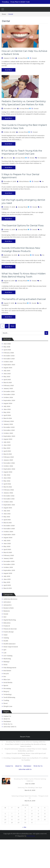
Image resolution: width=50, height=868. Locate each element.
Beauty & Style (9, 608)
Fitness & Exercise (10, 629)
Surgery (6, 691)
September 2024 (9, 400)
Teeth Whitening (9, 697)
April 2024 (7, 415)
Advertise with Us (10, 727)
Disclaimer (7, 721)
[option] (30, 2)
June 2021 (7, 514)
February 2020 (9, 555)
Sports (6, 685)
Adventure (7, 602)
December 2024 (9, 391)
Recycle (6, 674)
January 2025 (8, 388)
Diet (5, 617)
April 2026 (7, 350)
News (5, 665)
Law (5, 653)
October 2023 (8, 433)
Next (13, 326)
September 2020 (9, 535)
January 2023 (8, 460)
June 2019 (7, 579)
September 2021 (9, 505)
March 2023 (8, 454)
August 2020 (8, 538)
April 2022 (7, 484)
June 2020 (7, 544)
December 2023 (9, 427)
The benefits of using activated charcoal (24, 299)
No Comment (42, 158)
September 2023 (9, 436)
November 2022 (9, 463)
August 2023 (8, 439)
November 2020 (9, 529)
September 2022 (9, 469)
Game (5, 635)
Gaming (6, 638)
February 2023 (9, 457)
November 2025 (9, 359)
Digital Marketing (10, 620)
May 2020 (7, 546)
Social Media (8, 683)
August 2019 (8, 573)
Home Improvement (11, 647)
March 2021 (8, 523)
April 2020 (7, 549)
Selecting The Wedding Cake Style (30, 788)
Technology (8, 694)
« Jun (24, 827)
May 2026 (7, 347)
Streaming (7, 688)
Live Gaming (8, 656)
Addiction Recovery (10, 599)
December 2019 (9, 561)
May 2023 (7, 448)
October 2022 (8, 466)
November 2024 (9, 394)
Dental (34, 58)
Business (7, 611)
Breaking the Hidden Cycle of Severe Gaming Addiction (26, 742)
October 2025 (8, 362)
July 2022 (7, 475)
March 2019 (8, 588)
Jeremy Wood (22, 58)
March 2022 (8, 487)
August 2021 (8, 508)
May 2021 (7, 517)
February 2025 (9, 386)
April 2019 (7, 585)
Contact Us (7, 716)
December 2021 (9, 496)
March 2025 (8, 383)
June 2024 (7, 409)
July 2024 (7, 406)
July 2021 (7, 511)
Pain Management (10, 668)
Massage (7, 662)
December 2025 (9, 356)
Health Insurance (9, 644)
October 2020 (8, 532)
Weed (5, 703)
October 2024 (8, 397)
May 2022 (7, 481)
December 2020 (9, 526)
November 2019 (9, 564)
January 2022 (8, 493)
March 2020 (8, 552)
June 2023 (7, 445)
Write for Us (8, 724)
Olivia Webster (24, 181)
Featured (7, 626)
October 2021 (8, 502)
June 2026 (7, 344)
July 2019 (7, 576)
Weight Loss (8, 706)
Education (7, 623)
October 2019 (8, 567)
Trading (6, 700)
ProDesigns (31, 836)
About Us (7, 719)
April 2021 (7, 520)
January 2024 (8, 424)
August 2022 (8, 472)
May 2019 (7, 582)
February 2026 (9, 353)
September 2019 (9, 570)
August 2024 (8, 403)
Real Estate (7, 671)
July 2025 (7, 371)
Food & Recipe (9, 632)
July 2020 (7, 541)
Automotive (8, 605)
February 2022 (9, 490)
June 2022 (7, 478)
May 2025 (7, 377)
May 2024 (7, 412)
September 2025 (9, 365)
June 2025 (7, 374)
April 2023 (7, 451)
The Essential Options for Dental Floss (23, 226)
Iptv (5, 650)
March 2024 (8, 418)
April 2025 (7, 380)
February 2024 (9, 421)
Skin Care (7, 680)
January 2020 (8, 558)
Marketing (7, 659)
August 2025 (8, 368)
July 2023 (7, 442)
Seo (5, 677)
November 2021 (9, 499)
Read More (9, 70)
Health (6, 641)
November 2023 (9, 430)
